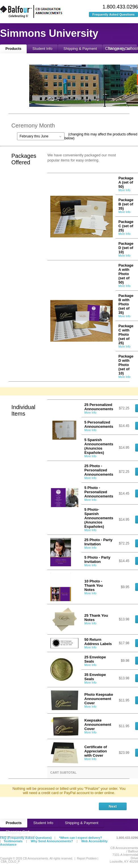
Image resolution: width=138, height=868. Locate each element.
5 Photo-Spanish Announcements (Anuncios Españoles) (99, 518)
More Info (124, 190)
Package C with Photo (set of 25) (126, 334)
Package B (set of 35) (126, 204)
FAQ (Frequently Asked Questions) (26, 838)
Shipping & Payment (80, 49)
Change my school (122, 48)
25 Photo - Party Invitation (98, 542)
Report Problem (87, 859)
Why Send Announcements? (52, 841)
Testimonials (13, 841)
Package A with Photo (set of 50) (126, 274)
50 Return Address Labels (98, 642)
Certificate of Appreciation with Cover (96, 751)
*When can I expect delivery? (81, 838)
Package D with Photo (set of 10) (126, 365)
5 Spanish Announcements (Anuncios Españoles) (99, 446)
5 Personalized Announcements (99, 424)
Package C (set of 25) (126, 226)
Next (113, 806)
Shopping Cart (17, 832)
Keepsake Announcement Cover (98, 725)
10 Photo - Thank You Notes (94, 585)
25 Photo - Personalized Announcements (99, 470)
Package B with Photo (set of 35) (126, 304)
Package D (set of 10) (126, 248)
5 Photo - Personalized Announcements (99, 492)
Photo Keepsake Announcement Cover (99, 699)
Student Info (42, 49)
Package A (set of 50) (126, 182)
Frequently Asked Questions (113, 14)
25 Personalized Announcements (99, 407)
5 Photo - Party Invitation (97, 559)
